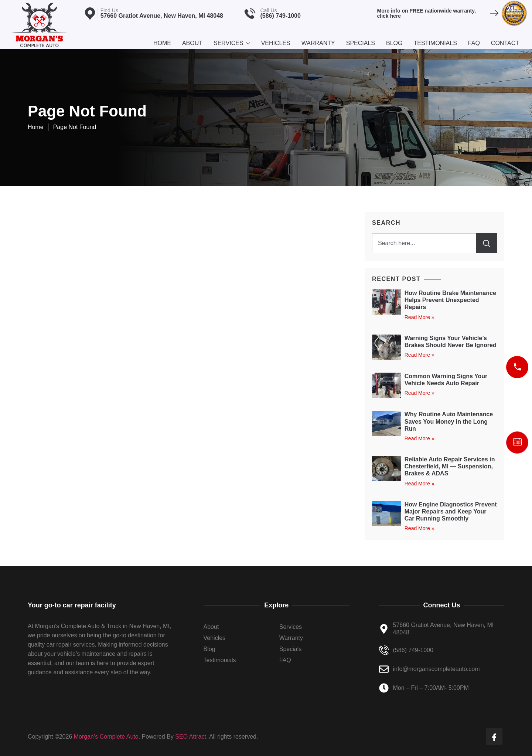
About (192, 43)
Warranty (318, 43)
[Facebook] (494, 737)
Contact (505, 43)
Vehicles (276, 43)
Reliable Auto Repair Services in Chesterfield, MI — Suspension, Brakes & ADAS (450, 466)
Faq (474, 43)
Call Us (268, 10)
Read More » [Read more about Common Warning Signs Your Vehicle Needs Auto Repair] (420, 393)
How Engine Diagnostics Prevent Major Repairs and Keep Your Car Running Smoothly (451, 511)
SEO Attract (191, 737)
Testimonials (435, 43)
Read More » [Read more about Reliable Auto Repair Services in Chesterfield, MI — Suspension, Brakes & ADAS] (420, 484)
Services (232, 43)
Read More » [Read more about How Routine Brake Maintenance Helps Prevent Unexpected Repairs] (420, 317)
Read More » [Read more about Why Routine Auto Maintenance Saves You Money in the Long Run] (420, 438)
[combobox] (424, 243)
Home (162, 43)
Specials (361, 43)
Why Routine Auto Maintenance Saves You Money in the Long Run (449, 421)
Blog (394, 43)
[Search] (487, 243)
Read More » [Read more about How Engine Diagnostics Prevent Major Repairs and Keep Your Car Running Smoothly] (420, 528)
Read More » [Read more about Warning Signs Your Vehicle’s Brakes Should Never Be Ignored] (420, 355)
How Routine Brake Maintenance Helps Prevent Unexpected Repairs (450, 300)
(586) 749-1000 (280, 16)
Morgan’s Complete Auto (106, 737)
